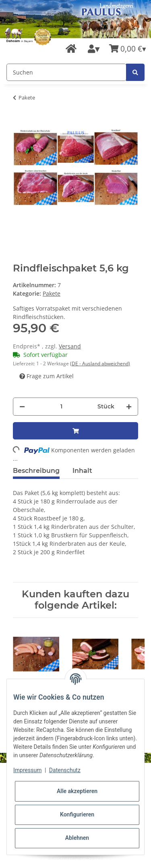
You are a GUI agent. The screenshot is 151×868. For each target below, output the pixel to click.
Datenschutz (65, 770)
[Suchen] (66, 72)
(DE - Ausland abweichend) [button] (100, 364)
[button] (94, 49)
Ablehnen (77, 838)
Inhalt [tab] (82, 471)
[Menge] (61, 407)
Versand (70, 346)
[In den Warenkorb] (75, 431)
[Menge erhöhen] (129, 407)
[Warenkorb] (128, 49)
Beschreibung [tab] (36, 471)
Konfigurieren (77, 814)
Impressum (27, 770)
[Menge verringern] (22, 407)
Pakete (52, 293)
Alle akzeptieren (77, 791)
